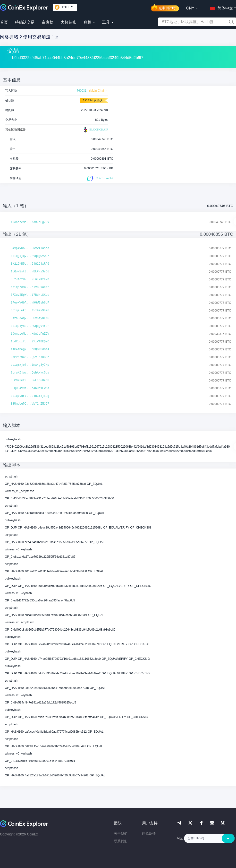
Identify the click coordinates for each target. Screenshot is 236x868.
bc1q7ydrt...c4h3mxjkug (30, 396)
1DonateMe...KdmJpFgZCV (30, 222)
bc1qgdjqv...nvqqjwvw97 (30, 256)
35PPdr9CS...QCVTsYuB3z (30, 357)
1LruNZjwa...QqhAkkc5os (30, 373)
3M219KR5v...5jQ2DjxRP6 (30, 264)
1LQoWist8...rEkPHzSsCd (30, 272)
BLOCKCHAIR (95, 130)
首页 (4, 22)
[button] (220, 7)
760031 (82, 91)
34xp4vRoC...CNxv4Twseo (30, 248)
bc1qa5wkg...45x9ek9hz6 (30, 311)
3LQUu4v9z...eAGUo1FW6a (30, 388)
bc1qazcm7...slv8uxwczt (30, 287)
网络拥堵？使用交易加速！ (29, 37)
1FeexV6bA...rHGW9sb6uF (30, 303)
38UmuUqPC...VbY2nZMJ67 (30, 404)
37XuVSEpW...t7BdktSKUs (30, 295)
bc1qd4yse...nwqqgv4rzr (30, 326)
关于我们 (121, 833)
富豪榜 (48, 22)
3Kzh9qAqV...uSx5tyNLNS (30, 318)
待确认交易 (25, 22)
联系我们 (121, 841)
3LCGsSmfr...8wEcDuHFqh (30, 381)
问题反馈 (149, 833)
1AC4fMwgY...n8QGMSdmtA (30, 349)
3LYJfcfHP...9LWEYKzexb (30, 279)
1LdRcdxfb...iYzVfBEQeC (30, 342)
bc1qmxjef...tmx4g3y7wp (30, 365)
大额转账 (68, 22)
